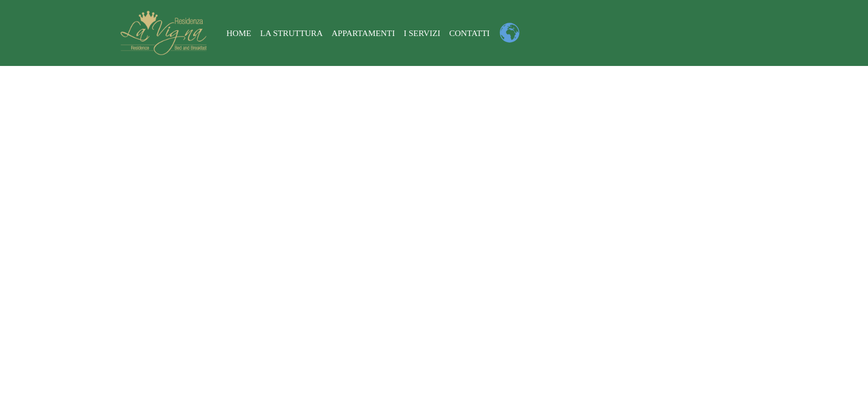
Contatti (470, 33)
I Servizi (422, 33)
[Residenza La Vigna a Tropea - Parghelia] (164, 33)
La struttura (291, 33)
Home (239, 33)
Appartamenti (364, 33)
